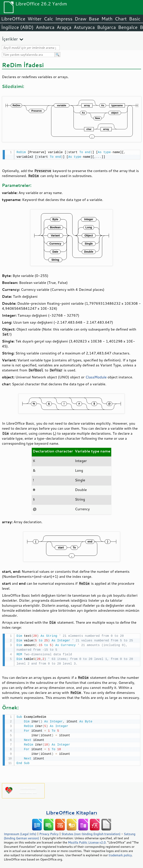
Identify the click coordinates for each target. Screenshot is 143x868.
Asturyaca (84, 27)
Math (107, 19)
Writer (34, 19)
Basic (135, 19)
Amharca (45, 27)
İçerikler (10, 39)
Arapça (64, 27)
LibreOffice (13, 19)
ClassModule (96, 377)
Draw (80, 19)
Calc (49, 19)
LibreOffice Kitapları (71, 811)
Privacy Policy (49, 833)
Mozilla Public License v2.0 (87, 841)
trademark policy (120, 854)
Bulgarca (106, 27)
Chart (121, 19)
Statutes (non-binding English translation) (91, 833)
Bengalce (128, 27)
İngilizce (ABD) (17, 27)
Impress (64, 19)
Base (94, 19)
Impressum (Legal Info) (20, 833)
